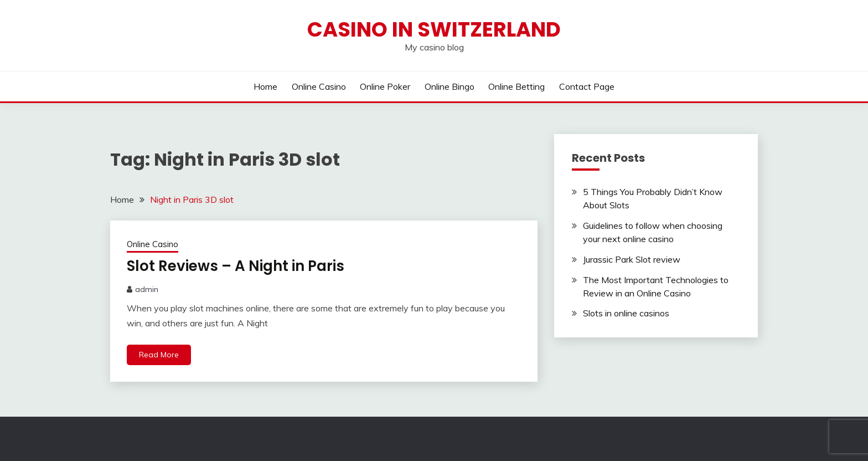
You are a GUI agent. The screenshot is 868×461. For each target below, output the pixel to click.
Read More (159, 355)
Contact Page (587, 86)
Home (265, 86)
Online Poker (385, 86)
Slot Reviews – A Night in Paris (236, 266)
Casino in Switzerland (434, 29)
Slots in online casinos (626, 313)
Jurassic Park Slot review (632, 259)
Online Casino (319, 86)
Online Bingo (449, 86)
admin (147, 289)
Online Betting (516, 86)
